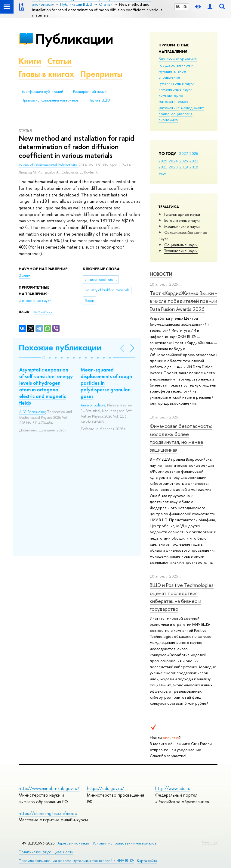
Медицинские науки (182, 226)
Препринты (101, 74)
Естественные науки (182, 220)
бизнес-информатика (178, 59)
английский (43, 312)
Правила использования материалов (50, 100)
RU (178, 7)
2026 (194, 153)
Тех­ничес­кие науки (181, 251)
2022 (194, 161)
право (164, 114)
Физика (25, 276)
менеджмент (192, 108)
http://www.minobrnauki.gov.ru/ (49, 788)
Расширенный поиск (90, 92)
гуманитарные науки (177, 83)
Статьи (60, 61)
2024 (173, 161)
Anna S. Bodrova (93, 405)
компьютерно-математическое (174, 98)
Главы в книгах (46, 74)
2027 (184, 153)
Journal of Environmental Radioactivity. (49, 165)
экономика (168, 120)
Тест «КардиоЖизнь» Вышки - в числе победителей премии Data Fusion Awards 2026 (183, 301)
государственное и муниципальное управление (176, 71)
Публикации (74, 39)
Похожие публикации (60, 348)
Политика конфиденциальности (46, 852)
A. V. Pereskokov (32, 412)
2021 (163, 167)
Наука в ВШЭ (99, 100)
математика (169, 108)
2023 (184, 161)
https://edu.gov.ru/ (106, 788)
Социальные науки (181, 245)
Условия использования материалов (125, 843)
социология (182, 114)
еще (162, 173)
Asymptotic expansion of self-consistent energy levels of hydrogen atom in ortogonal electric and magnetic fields (46, 386)
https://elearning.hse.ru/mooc (48, 813)
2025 (163, 161)
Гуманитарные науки (182, 214)
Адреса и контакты (74, 843)
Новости (161, 274)
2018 (194, 167)
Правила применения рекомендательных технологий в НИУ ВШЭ (76, 861)
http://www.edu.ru (173, 788)
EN (185, 7)
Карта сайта (147, 861)
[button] (44, 358)
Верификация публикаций (42, 92)
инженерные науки (176, 89)
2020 (173, 167)
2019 (184, 167)
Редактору (210, 842)
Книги (30, 61)
